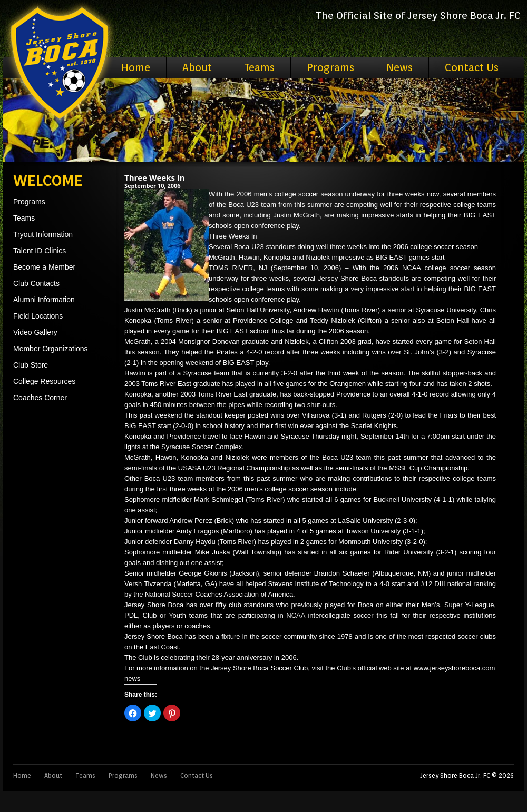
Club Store (31, 365)
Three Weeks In (155, 177)
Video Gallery (35, 332)
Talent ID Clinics (40, 251)
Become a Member (44, 267)
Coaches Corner (40, 398)
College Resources (44, 381)
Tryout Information (43, 234)
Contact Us (472, 67)
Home (136, 67)
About (197, 67)
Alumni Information (44, 300)
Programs (330, 67)
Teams (259, 67)
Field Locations (38, 316)
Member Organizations (51, 349)
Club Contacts (36, 283)
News (399, 67)
